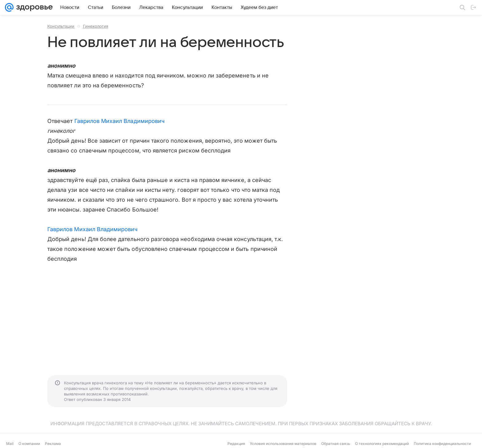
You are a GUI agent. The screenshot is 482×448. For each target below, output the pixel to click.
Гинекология (96, 26)
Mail (10, 444)
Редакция (236, 444)
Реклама (53, 444)
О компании (29, 444)
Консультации (61, 26)
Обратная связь (336, 444)
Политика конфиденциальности (442, 444)
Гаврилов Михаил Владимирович (120, 121)
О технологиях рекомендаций (382, 444)
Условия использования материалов (283, 444)
